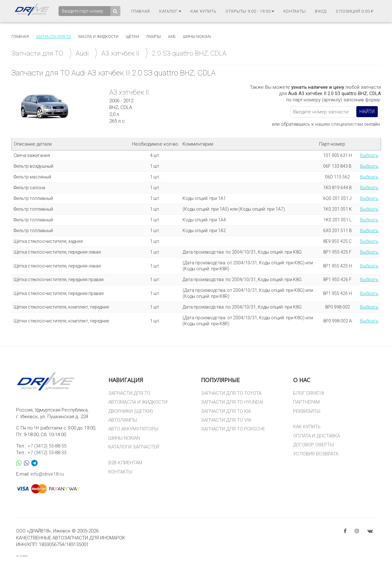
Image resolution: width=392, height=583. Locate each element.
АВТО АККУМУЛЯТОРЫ (133, 429)
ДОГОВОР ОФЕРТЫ (314, 445)
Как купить (204, 11)
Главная (141, 11)
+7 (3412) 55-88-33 (47, 453)
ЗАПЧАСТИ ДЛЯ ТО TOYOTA (231, 393)
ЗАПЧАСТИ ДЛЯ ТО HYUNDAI (232, 402)
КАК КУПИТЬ (307, 427)
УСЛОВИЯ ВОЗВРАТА (316, 454)
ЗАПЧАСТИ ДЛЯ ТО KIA (226, 411)
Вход (321, 11)
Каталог (170, 11)
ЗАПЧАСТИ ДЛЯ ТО (129, 393)
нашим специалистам (339, 124)
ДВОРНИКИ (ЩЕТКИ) (131, 411)
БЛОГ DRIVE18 (308, 393)
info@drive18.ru (47, 474)
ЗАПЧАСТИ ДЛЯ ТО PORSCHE (233, 429)
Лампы (154, 37)
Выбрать (369, 155)
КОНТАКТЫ (120, 472)
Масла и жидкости (98, 37)
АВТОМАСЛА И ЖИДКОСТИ (138, 402)
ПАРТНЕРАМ (306, 402)
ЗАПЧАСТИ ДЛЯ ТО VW (226, 420)
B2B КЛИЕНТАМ (125, 463)
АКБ (172, 37)
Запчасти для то (54, 37)
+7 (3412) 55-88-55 (47, 446)
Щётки (132, 37)
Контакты (295, 11)
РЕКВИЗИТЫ (307, 411)
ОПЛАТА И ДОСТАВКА (317, 436)
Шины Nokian (197, 37)
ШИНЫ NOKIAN (124, 438)
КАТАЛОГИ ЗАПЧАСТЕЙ (134, 447)
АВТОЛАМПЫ (123, 420)
